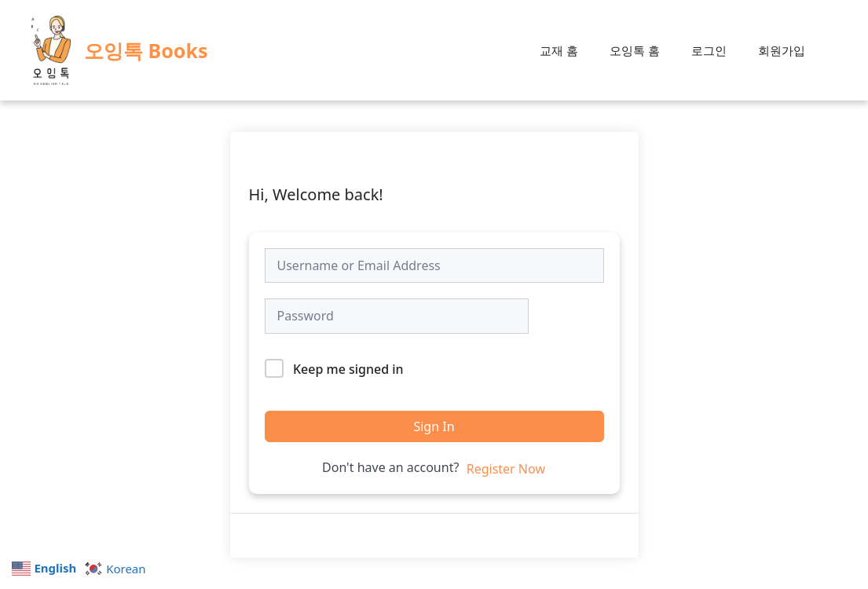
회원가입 (782, 50)
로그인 (709, 50)
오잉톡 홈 (635, 50)
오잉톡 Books (146, 50)
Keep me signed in (348, 369)
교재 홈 (559, 50)
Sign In (434, 426)
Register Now (506, 469)
